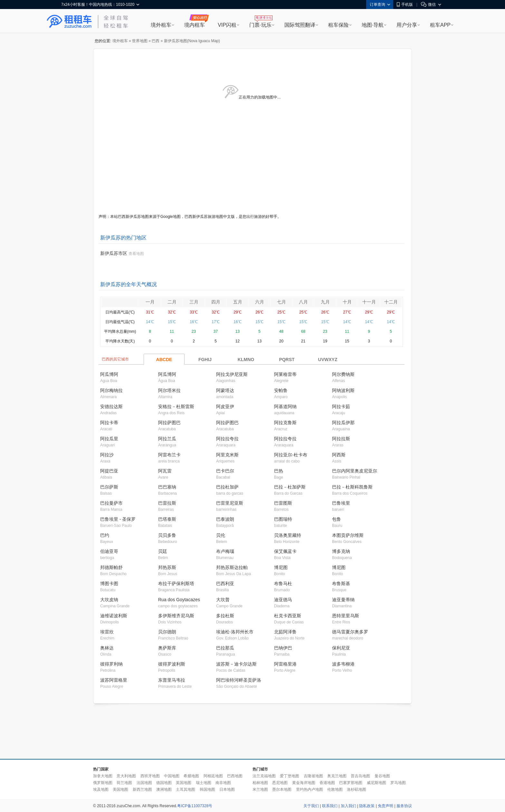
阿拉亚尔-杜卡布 (291, 455)
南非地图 (223, 783)
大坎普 (223, 600)
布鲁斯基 (341, 583)
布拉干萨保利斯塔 (176, 583)
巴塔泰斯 (167, 519)
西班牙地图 (150, 776)
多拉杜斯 (225, 616)
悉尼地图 (280, 783)
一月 (150, 302)
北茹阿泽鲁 (285, 632)
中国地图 (172, 776)
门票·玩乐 (260, 25)
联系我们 (330, 806)
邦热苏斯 (167, 567)
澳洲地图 (164, 789)
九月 (325, 302)
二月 (172, 302)
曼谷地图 (382, 776)
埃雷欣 (107, 632)
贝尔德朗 (167, 632)
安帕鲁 (281, 390)
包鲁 (337, 519)
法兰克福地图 (264, 776)
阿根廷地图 (213, 776)
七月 (281, 302)
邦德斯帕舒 (111, 567)
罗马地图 (398, 783)
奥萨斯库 (167, 648)
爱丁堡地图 (290, 776)
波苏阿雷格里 (114, 680)
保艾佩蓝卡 (285, 551)
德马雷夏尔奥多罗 (350, 632)
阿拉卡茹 (341, 406)
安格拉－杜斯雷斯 (176, 406)
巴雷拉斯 (167, 503)
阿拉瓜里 (109, 439)
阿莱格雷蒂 (285, 374)
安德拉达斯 (111, 406)
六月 (260, 302)
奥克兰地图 (337, 776)
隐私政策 (367, 806)
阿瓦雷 (165, 471)
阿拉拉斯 (341, 439)
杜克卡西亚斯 (288, 616)
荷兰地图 (124, 783)
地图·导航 (373, 25)
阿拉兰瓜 (167, 439)
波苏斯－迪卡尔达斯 (236, 664)
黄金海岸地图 (304, 783)
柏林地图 (260, 783)
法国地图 (144, 783)
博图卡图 (109, 583)
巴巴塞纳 (167, 487)
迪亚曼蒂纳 (343, 600)
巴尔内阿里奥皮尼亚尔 (355, 471)
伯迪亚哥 (109, 551)
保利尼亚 (341, 648)
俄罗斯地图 (103, 783)
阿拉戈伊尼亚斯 (232, 374)
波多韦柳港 (343, 664)
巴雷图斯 (283, 503)
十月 (347, 302)
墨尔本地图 (282, 789)
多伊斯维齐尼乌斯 (176, 616)
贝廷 (163, 551)
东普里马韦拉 (172, 680)
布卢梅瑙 (225, 551)
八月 (303, 302)
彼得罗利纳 (111, 664)
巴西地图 (235, 776)
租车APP (440, 25)
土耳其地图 (186, 789)
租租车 (69, 22)
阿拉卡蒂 (109, 423)
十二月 (391, 302)
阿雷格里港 (285, 664)
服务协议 (404, 806)
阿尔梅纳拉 (111, 390)
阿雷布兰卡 (169, 455)
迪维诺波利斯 (114, 616)
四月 (216, 302)
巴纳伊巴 (283, 648)
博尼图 (281, 567)
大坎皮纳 (109, 600)
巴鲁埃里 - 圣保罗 (118, 519)
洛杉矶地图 (357, 789)
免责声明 (386, 806)
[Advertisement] (252, 732)
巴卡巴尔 (225, 471)
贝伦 (221, 535)
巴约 (105, 535)
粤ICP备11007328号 (195, 806)
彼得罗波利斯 (172, 664)
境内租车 (195, 25)
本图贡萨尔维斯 (348, 535)
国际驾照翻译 (300, 25)
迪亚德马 (283, 600)
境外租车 (161, 25)
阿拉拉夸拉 (227, 439)
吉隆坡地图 (313, 776)
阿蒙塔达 (225, 390)
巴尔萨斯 (109, 487)
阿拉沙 (107, 455)
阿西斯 (339, 455)
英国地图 (184, 783)
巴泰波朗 (225, 519)
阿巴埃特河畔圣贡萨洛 (239, 680)
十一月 (369, 302)
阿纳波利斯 (343, 390)
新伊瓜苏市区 (114, 253)
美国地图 (120, 789)
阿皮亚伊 (225, 406)
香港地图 (327, 783)
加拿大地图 (103, 776)
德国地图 (164, 783)
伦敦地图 (335, 789)
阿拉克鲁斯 (285, 423)
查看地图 (136, 254)
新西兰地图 (142, 789)
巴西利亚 (225, 583)
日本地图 (227, 789)
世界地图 (140, 41)
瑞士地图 (204, 783)
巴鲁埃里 (341, 503)
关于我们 (311, 806)
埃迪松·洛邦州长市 (235, 632)
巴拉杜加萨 (227, 487)
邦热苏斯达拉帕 (232, 567)
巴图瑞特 (283, 519)
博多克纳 (341, 551)
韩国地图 (207, 789)
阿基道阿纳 (285, 406)
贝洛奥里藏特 (288, 535)
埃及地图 (101, 789)
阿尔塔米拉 (169, 390)
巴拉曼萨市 (111, 503)
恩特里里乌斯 (346, 616)
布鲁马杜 (283, 583)
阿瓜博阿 (109, 374)
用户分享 (407, 25)
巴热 (279, 471)
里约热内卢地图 (310, 789)
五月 (238, 302)
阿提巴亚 (109, 471)
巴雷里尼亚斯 (230, 503)
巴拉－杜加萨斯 (290, 487)
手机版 (405, 5)
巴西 (156, 41)
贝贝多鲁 (167, 535)
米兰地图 (260, 789)
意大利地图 (126, 776)
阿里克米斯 (227, 455)
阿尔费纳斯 (343, 374)
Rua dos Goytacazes (179, 600)
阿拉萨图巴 (169, 423)
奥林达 (107, 648)
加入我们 (348, 806)
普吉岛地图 (360, 776)
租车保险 (338, 25)
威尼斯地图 (376, 783)
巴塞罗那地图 (351, 783)
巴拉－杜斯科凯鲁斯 (352, 487)
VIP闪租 (227, 25)
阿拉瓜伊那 (343, 423)
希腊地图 (191, 776)
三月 (194, 302)
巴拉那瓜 (225, 648)
